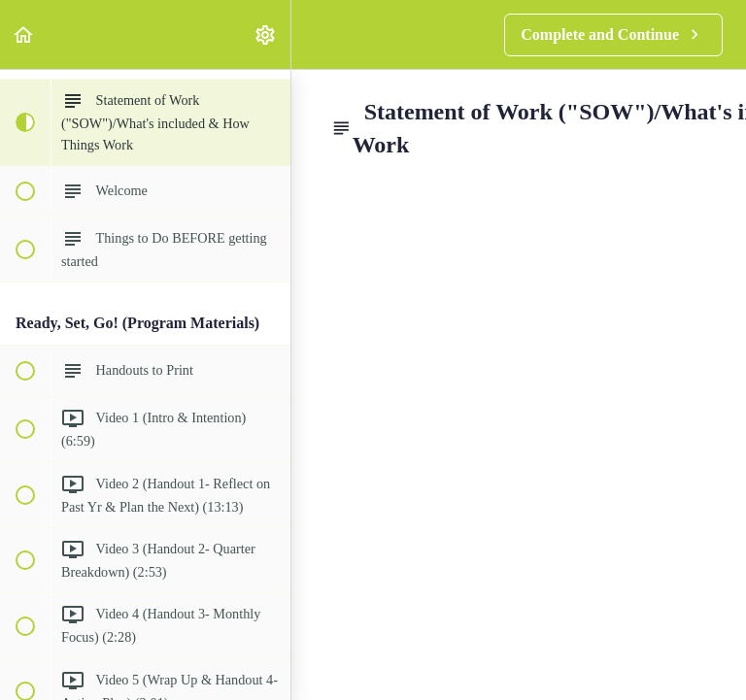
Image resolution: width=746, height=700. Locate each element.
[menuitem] (266, 34)
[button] (24, 34)
